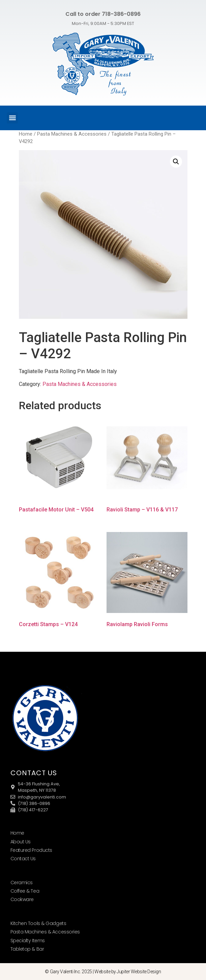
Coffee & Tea (25, 891)
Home (26, 134)
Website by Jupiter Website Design (128, 972)
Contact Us (23, 859)
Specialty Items (28, 941)
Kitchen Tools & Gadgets (38, 923)
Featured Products (31, 850)
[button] (12, 118)
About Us (21, 842)
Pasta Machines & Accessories (72, 134)
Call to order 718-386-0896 (103, 14)
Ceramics (22, 883)
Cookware (22, 899)
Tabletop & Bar (27, 949)
